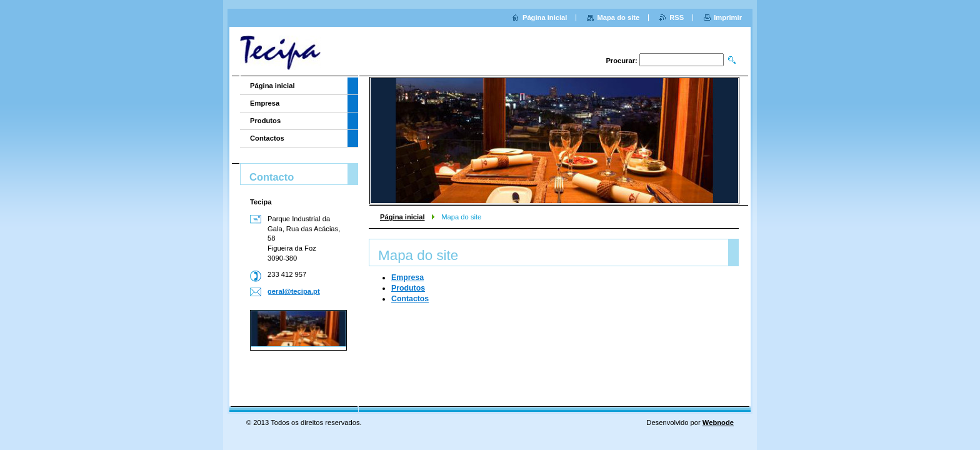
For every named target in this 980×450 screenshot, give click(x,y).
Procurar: (621, 61)
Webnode (718, 422)
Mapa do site (618, 17)
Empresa (407, 277)
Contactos (410, 299)
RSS (677, 17)
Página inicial (402, 217)
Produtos (408, 288)
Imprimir (728, 17)
